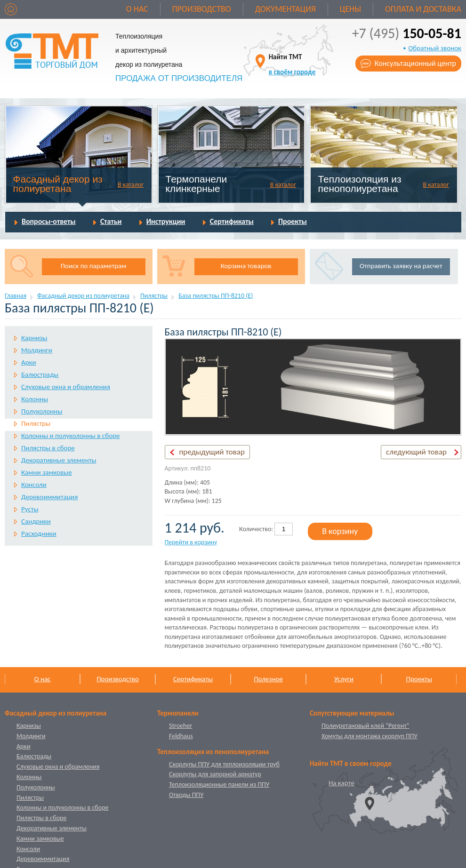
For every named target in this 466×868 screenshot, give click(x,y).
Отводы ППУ (186, 795)
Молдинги (37, 350)
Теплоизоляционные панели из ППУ (219, 784)
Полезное (268, 679)
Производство (202, 9)
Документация (285, 9)
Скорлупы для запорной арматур (215, 774)
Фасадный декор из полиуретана (58, 184)
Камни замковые (47, 472)
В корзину (340, 531)
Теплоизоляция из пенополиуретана (359, 184)
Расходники (39, 534)
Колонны (35, 399)
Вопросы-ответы (49, 221)
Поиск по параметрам (94, 266)
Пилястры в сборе (48, 448)
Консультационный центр (415, 63)
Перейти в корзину (191, 542)
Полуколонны (42, 411)
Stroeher (181, 726)
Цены (350, 9)
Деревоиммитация (49, 497)
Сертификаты (232, 221)
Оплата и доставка (423, 9)
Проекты (293, 221)
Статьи (111, 221)
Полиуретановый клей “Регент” (366, 726)
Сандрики (36, 521)
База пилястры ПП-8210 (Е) (216, 296)
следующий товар (416, 452)
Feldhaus (181, 736)
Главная (16, 296)
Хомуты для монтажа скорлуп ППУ (370, 736)
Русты (30, 509)
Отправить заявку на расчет (401, 266)
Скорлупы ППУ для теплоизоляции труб (224, 764)
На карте (341, 783)
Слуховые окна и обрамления (66, 387)
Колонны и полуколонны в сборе (70, 436)
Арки (29, 362)
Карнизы (34, 338)
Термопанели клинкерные (197, 184)
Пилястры (154, 296)
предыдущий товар (212, 452)
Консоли (34, 485)
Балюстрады (40, 374)
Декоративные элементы (59, 460)
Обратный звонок (435, 48)
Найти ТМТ (292, 64)
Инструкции (166, 221)
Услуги (344, 679)
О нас (137, 9)
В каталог (131, 185)
